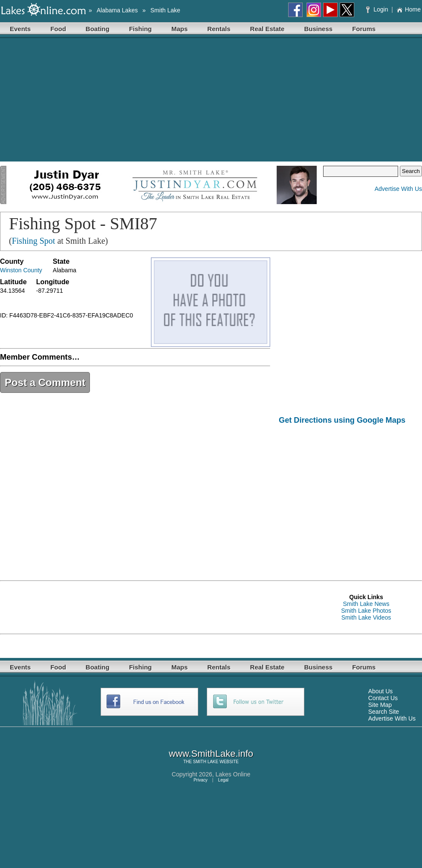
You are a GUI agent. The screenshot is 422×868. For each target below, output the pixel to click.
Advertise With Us (398, 189)
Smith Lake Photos (366, 611)
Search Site (384, 712)
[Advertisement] (211, 102)
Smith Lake (165, 10)
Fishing (140, 29)
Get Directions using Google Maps (342, 420)
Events (20, 29)
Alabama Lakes (117, 10)
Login (378, 9)
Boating (98, 29)
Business (318, 29)
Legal (223, 780)
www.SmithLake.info (211, 754)
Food (58, 29)
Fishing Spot (34, 241)
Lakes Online (233, 774)
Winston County (21, 270)
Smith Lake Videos (366, 617)
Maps (179, 29)
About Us (381, 691)
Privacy (201, 780)
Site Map (380, 705)
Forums (364, 29)
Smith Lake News (366, 604)
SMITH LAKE (206, 762)
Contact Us (383, 698)
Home (409, 9)
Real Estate (267, 29)
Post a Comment (45, 382)
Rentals (219, 29)
